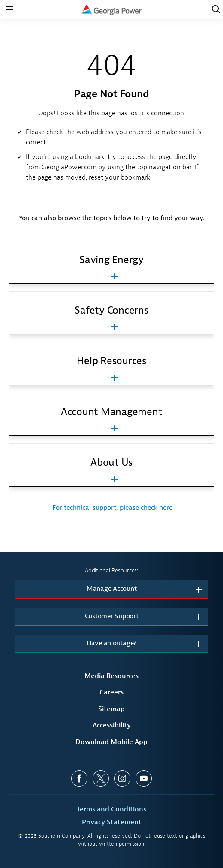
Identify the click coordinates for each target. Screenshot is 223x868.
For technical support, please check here (111, 508)
